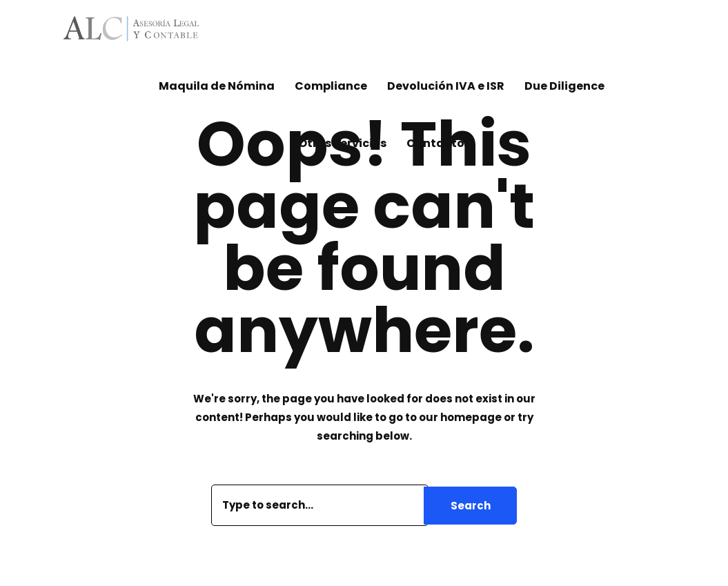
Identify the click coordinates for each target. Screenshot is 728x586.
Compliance (331, 86)
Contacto (435, 143)
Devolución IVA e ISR (446, 86)
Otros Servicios (342, 143)
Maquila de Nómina (217, 86)
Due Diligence (564, 86)
